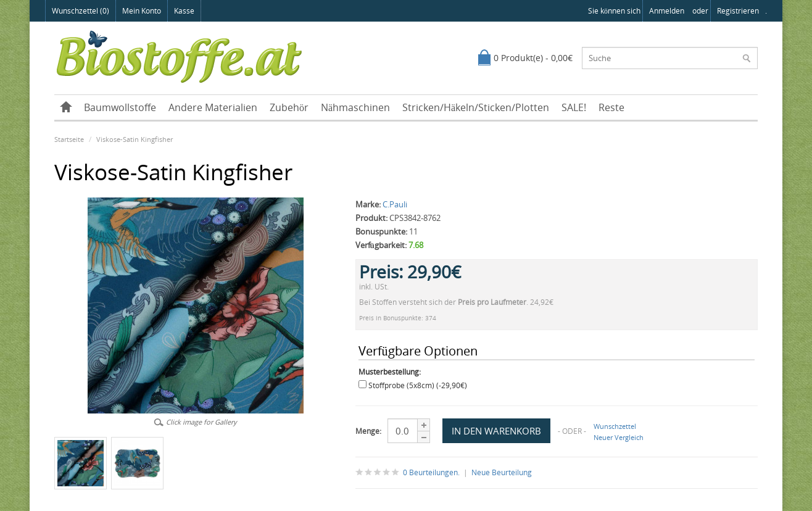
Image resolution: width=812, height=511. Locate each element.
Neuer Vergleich (619, 437)
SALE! (574, 107)
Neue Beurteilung (502, 472)
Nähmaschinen (355, 107)
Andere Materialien (213, 107)
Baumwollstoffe (120, 107)
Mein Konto (142, 11)
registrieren (738, 11)
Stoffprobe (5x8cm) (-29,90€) (418, 385)
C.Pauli (395, 204)
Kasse (184, 11)
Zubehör (289, 107)
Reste (611, 107)
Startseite (69, 139)
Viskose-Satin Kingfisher (135, 139)
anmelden (667, 11)
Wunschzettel (615, 426)
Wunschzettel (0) (81, 11)
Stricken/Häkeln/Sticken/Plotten (476, 107)
